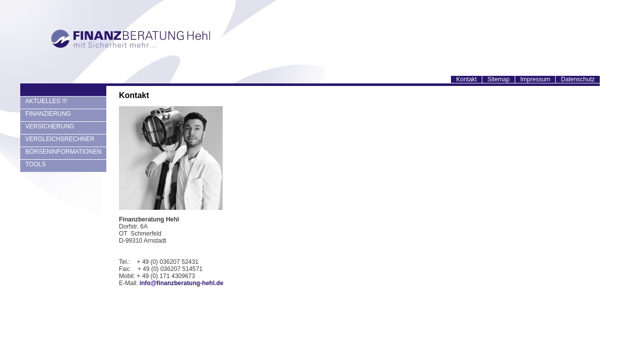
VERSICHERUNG (50, 126)
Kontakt (466, 79)
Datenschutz (578, 79)
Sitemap (499, 79)
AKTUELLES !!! (46, 101)
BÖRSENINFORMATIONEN (63, 152)
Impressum (535, 79)
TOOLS (35, 164)
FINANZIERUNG (48, 114)
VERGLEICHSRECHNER (60, 139)
